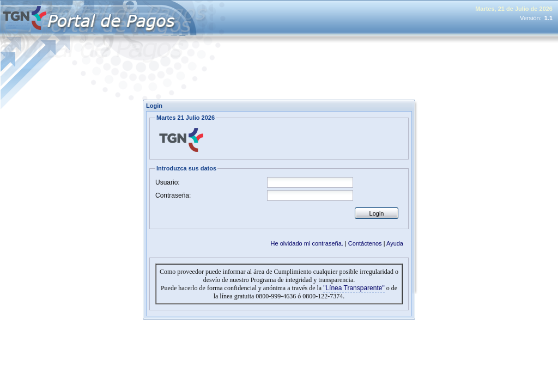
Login (377, 213)
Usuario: (168, 182)
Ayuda (395, 243)
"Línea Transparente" (354, 288)
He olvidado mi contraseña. (307, 243)
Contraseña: (173, 195)
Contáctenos (365, 243)
